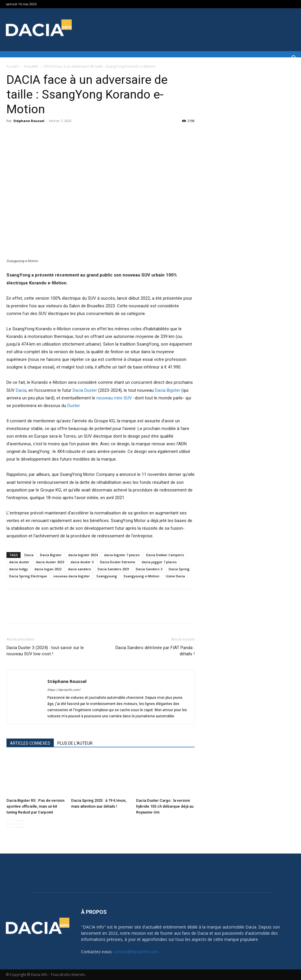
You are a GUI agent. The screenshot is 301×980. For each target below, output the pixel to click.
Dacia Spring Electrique (28, 576)
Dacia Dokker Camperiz (165, 555)
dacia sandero (80, 569)
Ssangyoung (107, 576)
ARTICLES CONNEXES (30, 743)
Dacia (21, 390)
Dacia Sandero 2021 (113, 569)
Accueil (12, 66)
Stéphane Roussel (29, 121)
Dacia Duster (85, 390)
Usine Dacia (175, 576)
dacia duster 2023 (50, 562)
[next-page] (20, 824)
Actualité (31, 66)
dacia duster (19, 562)
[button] (294, 59)
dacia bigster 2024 (83, 555)
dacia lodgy (19, 569)
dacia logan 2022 (48, 569)
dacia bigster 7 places (122, 555)
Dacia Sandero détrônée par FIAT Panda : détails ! (155, 651)
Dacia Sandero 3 (149, 569)
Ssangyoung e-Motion (141, 576)
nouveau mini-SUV (114, 398)
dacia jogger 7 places (159, 562)
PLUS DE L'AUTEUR (75, 743)
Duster (73, 406)
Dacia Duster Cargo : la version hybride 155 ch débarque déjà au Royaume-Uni (165, 806)
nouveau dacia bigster (72, 576)
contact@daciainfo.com (136, 952)
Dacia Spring (179, 569)
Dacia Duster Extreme (118, 562)
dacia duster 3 (82, 562)
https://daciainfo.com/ (64, 690)
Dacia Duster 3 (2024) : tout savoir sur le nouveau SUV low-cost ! (45, 651)
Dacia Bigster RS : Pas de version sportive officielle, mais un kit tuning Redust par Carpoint (35, 806)
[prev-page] (10, 824)
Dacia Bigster (168, 390)
